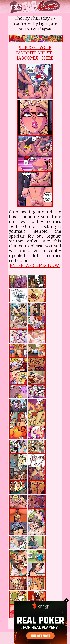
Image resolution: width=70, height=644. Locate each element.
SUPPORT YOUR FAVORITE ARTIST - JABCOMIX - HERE (35, 53)
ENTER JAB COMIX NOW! (35, 266)
